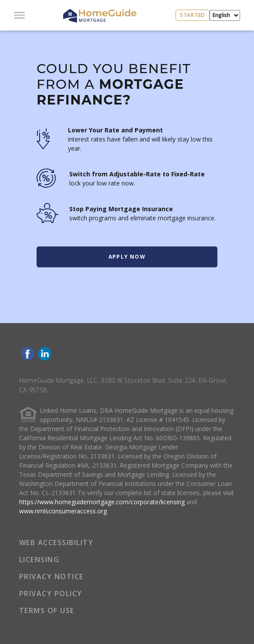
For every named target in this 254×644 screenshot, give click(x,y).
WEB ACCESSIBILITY (56, 543)
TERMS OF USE (47, 610)
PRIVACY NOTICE (51, 577)
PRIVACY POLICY (51, 593)
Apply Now (127, 257)
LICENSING (39, 560)
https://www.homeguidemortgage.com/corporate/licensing (102, 502)
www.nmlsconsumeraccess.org (63, 511)
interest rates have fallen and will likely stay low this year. (140, 144)
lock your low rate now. (102, 183)
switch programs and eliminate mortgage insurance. (142, 218)
